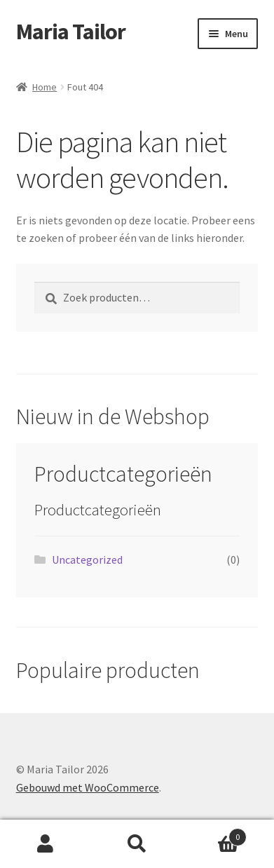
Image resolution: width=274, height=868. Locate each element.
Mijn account (46, 844)
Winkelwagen (215, 834)
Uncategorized (87, 560)
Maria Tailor (71, 32)
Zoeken (137, 844)
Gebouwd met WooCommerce (88, 787)
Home (44, 87)
